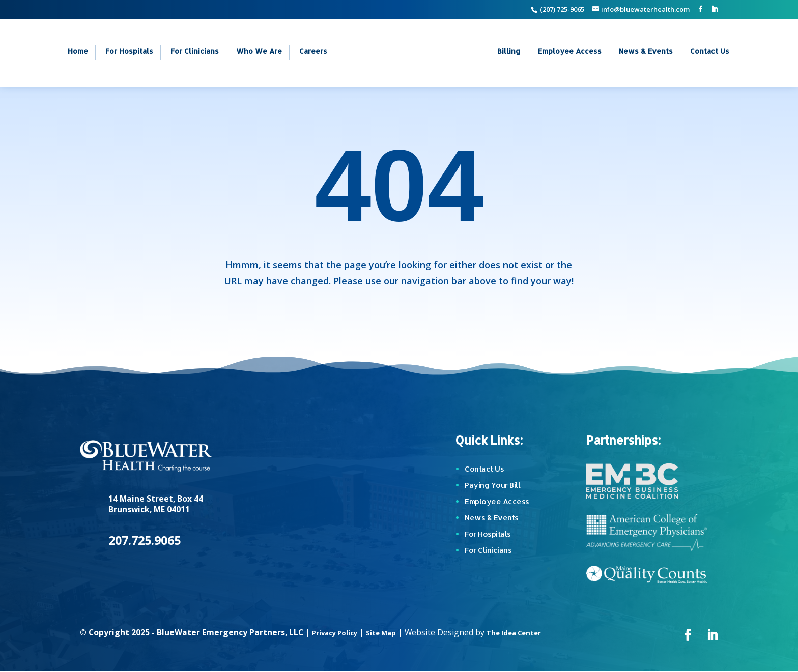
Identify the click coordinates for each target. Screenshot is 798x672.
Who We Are (259, 52)
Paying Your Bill (492, 485)
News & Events (646, 52)
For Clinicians (195, 52)
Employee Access (570, 52)
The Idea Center (535, 632)
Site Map (394, 632)
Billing (509, 52)
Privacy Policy (340, 632)
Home (78, 52)
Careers (313, 52)
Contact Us (710, 52)
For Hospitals (129, 52)
